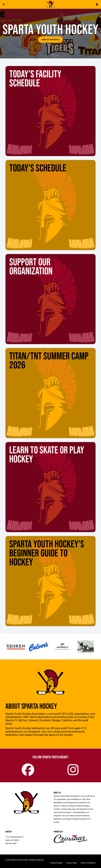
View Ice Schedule (50, 39)
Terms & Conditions (88, 863)
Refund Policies (56, 863)
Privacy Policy (71, 863)
